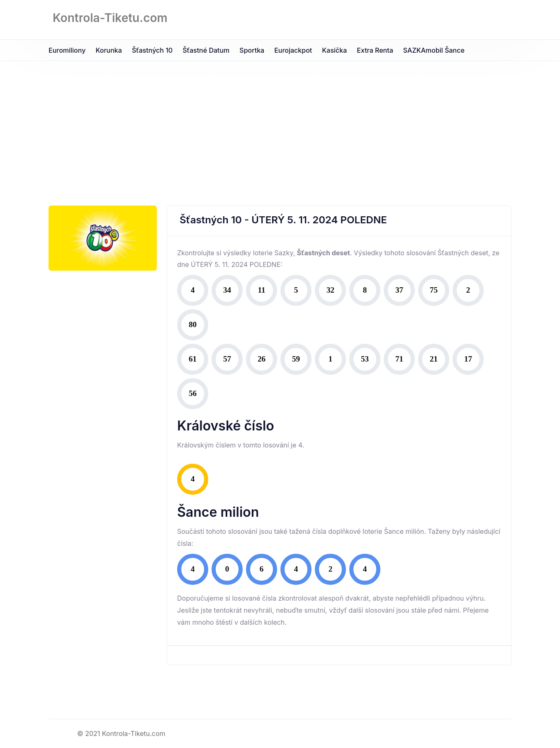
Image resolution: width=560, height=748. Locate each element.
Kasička (334, 50)
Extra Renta (375, 50)
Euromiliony (67, 50)
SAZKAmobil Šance (434, 50)
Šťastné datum (206, 50)
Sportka (252, 50)
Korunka (109, 50)
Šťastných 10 (152, 50)
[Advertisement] (280, 123)
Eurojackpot (293, 50)
